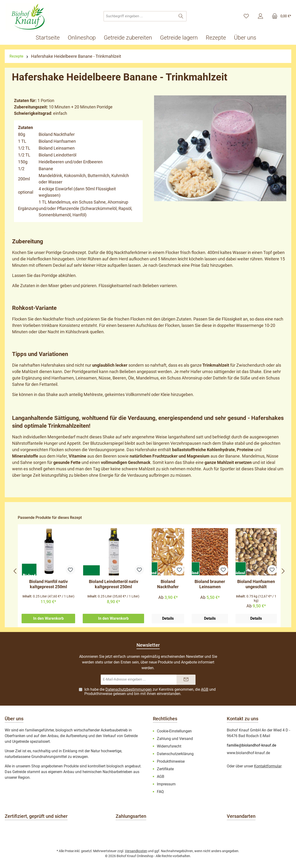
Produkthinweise (98, 694)
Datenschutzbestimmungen (129, 689)
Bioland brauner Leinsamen (210, 584)
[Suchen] (181, 16)
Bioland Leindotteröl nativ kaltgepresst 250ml (114, 584)
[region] (149, 571)
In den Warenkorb (48, 618)
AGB (205, 689)
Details (168, 618)
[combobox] (140, 16)
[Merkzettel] (246, 16)
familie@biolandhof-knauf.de (252, 745)
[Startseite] (50, 38)
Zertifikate (165, 769)
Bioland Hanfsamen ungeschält (256, 584)
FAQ (160, 792)
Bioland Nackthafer (168, 584)
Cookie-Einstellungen (174, 731)
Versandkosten (136, 851)
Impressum (166, 784)
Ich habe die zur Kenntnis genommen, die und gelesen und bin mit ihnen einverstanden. (150, 692)
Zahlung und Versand (175, 739)
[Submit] (186, 680)
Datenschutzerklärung (175, 754)
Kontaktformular (268, 766)
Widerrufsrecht (169, 746)
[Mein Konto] (260, 16)
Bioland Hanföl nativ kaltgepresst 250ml (48, 584)
